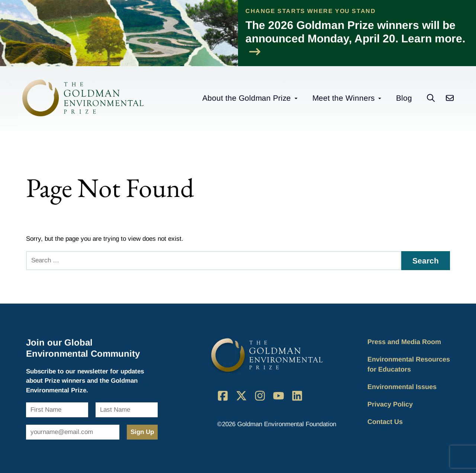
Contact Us (385, 422)
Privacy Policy (390, 404)
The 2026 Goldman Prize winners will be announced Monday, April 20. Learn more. (355, 38)
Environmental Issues (402, 387)
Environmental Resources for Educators (409, 364)
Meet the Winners (343, 98)
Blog (404, 98)
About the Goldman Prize (247, 98)
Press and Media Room (404, 342)
